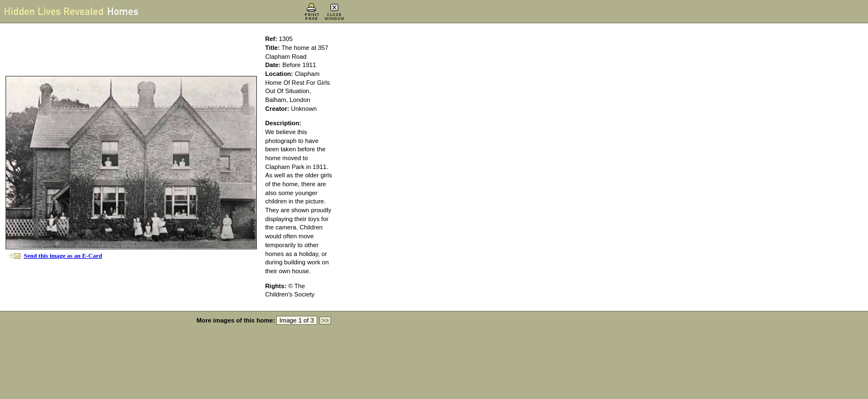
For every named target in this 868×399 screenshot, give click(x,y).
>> (325, 320)
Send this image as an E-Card (63, 255)
